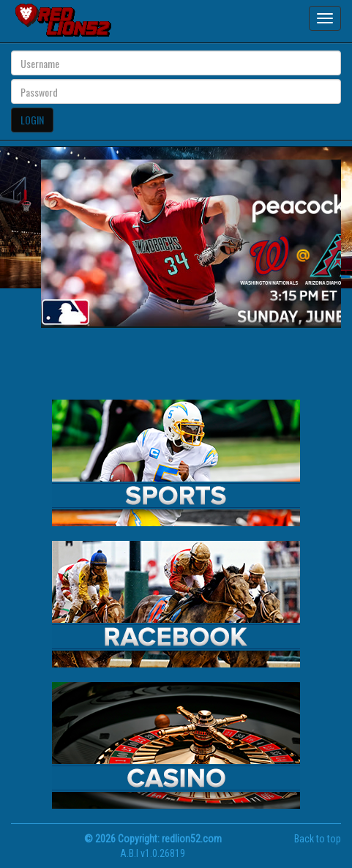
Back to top (318, 839)
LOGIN (32, 120)
